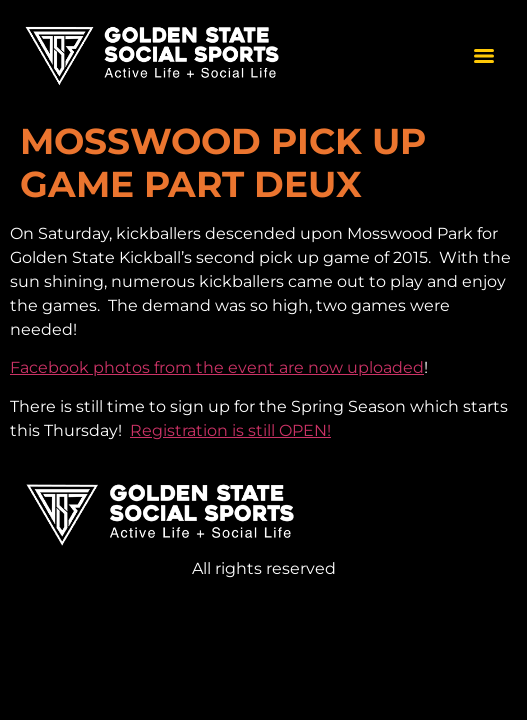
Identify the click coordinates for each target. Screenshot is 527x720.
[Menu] (484, 56)
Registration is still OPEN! (230, 430)
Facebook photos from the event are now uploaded (217, 367)
